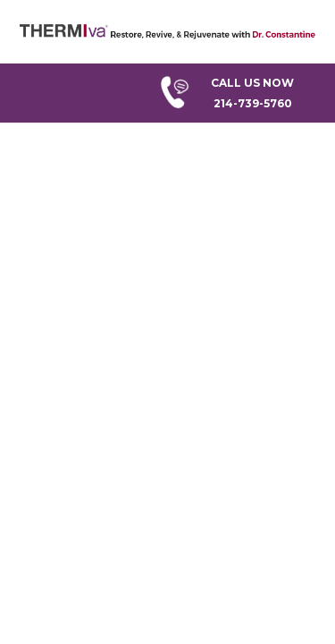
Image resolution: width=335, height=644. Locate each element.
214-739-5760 (238, 91)
